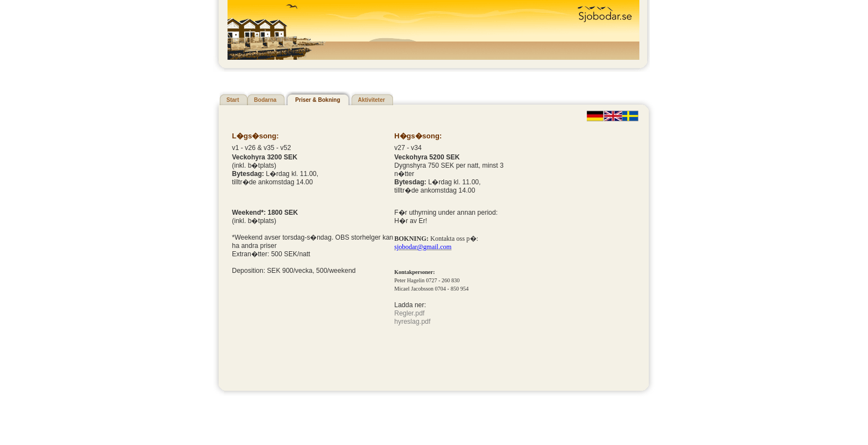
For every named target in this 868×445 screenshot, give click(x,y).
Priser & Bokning (317, 100)
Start (233, 100)
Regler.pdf (409, 313)
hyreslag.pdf (412, 322)
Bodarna (265, 100)
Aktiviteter (372, 100)
